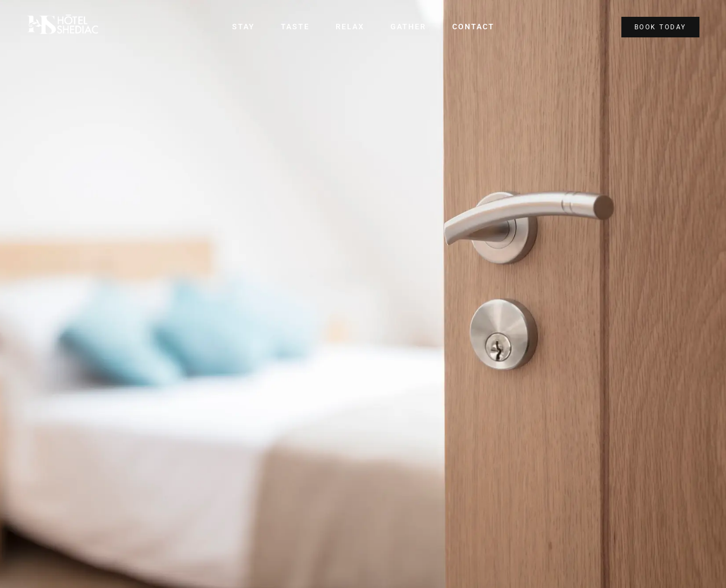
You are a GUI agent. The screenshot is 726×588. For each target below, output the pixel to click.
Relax (351, 27)
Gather (406, 27)
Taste (298, 27)
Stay (248, 27)
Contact (469, 27)
